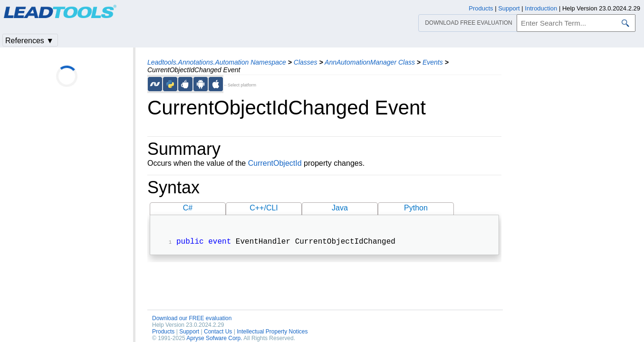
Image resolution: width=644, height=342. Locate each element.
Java (340, 208)
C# (188, 208)
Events (433, 62)
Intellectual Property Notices (272, 332)
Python (416, 208)
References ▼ (29, 41)
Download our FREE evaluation (192, 319)
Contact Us (218, 332)
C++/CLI (264, 208)
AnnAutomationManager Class (370, 62)
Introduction (541, 8)
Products (163, 332)
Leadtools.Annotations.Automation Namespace (217, 62)
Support (189, 332)
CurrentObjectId (275, 163)
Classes (306, 62)
